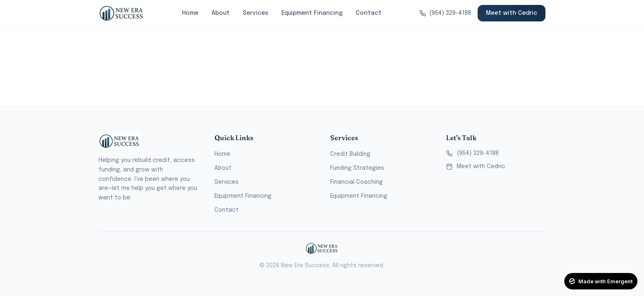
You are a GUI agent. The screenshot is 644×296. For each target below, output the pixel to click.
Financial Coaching (356, 182)
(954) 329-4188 (472, 153)
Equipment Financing (312, 13)
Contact (369, 13)
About (221, 13)
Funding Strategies (357, 168)
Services (255, 13)
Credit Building (350, 154)
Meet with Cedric (512, 13)
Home (190, 13)
